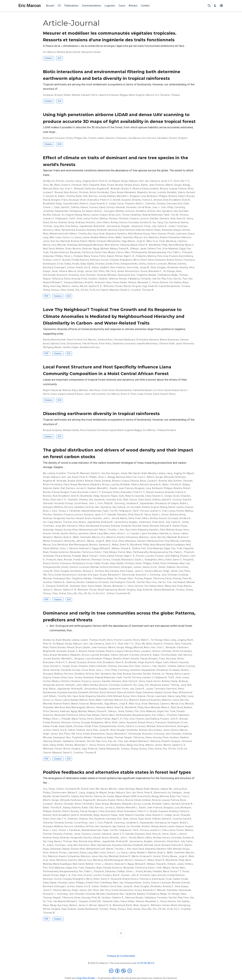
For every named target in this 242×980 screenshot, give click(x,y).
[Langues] (222, 6)
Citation (48, 58)
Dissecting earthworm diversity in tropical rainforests (101, 414)
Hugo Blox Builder (86, 978)
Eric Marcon (30, 6)
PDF (46, 296)
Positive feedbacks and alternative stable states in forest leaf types (117, 772)
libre (115, 978)
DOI (59, 58)
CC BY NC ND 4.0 (146, 963)
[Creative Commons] (121, 971)
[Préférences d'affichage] (215, 6)
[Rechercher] (209, 6)
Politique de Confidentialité (121, 956)
